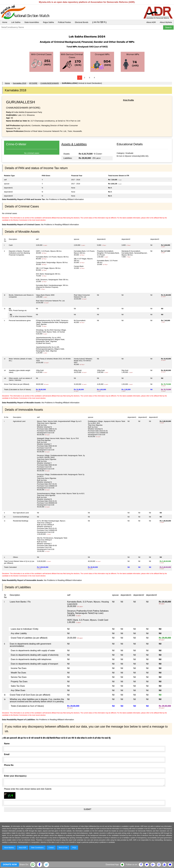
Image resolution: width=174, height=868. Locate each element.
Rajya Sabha (48, 22)
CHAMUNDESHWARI (50, 83)
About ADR (151, 22)
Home (5, 22)
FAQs (74, 848)
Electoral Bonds (82, 22)
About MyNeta (166, 22)
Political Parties (64, 22)
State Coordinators (37, 848)
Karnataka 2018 (19, 83)
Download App (112, 865)
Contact (51, 848)
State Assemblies (32, 22)
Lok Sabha (16, 22)
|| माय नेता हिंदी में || (99, 22)
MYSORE (33, 83)
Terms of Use (63, 848)
